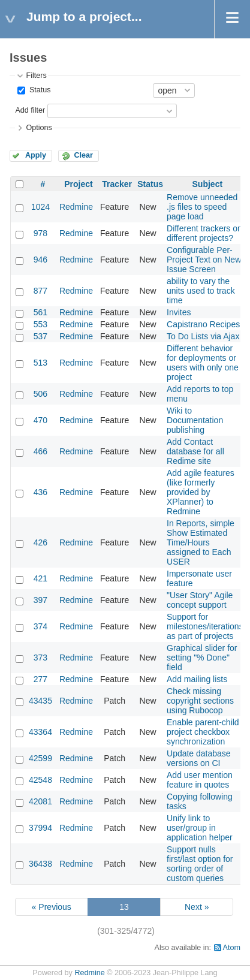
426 (40, 542)
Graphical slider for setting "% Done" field (202, 658)
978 (40, 233)
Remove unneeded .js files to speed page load (202, 207)
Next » (197, 907)
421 (40, 578)
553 (40, 324)
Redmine (76, 207)
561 (40, 312)
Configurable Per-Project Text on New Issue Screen (204, 260)
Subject (208, 184)
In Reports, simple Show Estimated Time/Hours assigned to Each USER (201, 542)
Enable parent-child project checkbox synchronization (203, 732)
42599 (40, 758)
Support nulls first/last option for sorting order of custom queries (200, 864)
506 (40, 394)
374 (40, 626)
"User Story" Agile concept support (200, 600)
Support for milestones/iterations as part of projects (205, 626)
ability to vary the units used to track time (201, 291)
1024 (40, 207)
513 (40, 363)
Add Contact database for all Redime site (195, 451)
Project (78, 184)
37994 (40, 828)
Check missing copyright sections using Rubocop (200, 701)
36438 (40, 864)
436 (40, 492)
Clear (83, 155)
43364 (40, 732)
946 (40, 260)
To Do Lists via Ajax (203, 336)
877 (40, 291)
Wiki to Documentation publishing (195, 420)
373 (40, 658)
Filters (36, 76)
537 (40, 336)
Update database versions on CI (199, 758)
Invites (179, 312)
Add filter (30, 110)
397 (40, 600)
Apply (36, 155)
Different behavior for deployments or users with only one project (203, 363)
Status (39, 90)
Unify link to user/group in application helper (200, 828)
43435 (40, 701)
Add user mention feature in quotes (200, 780)
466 (40, 451)
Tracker (117, 184)
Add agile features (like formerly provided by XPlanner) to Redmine (201, 492)
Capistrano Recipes (203, 324)
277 (40, 679)
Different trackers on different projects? (204, 233)
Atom (232, 948)
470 (40, 420)
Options (39, 128)
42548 (40, 780)
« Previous (52, 907)
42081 (40, 801)
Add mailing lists (197, 679)
